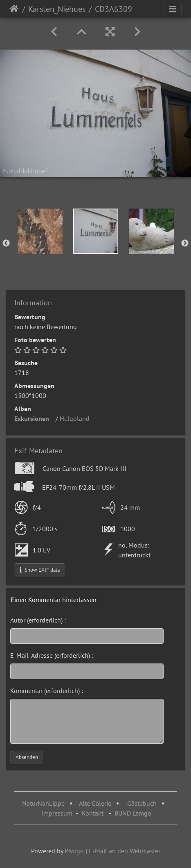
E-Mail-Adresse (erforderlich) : (52, 655)
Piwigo (74, 851)
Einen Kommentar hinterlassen (54, 600)
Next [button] (185, 243)
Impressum (57, 813)
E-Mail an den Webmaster (125, 851)
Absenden (27, 757)
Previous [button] (6, 243)
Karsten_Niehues (57, 9)
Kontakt (93, 813)
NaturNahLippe (43, 803)
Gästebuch (143, 803)
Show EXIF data (40, 570)
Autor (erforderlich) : (38, 620)
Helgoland (77, 418)
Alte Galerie (95, 803)
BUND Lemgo (133, 813)
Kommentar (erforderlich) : (47, 691)
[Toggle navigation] (173, 9)
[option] (40, 231)
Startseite (14, 9)
